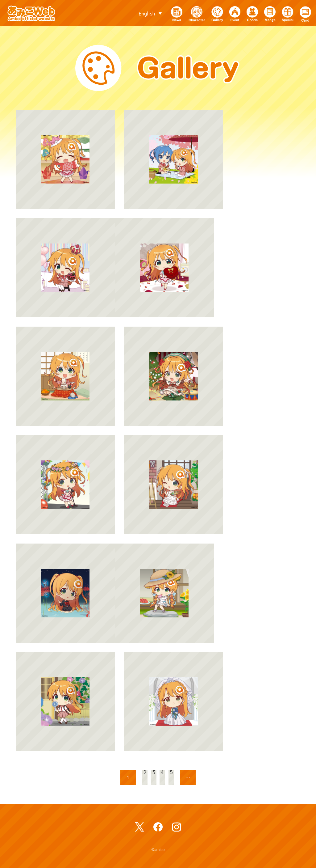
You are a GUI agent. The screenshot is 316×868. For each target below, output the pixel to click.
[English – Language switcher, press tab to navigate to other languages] (150, 13)
